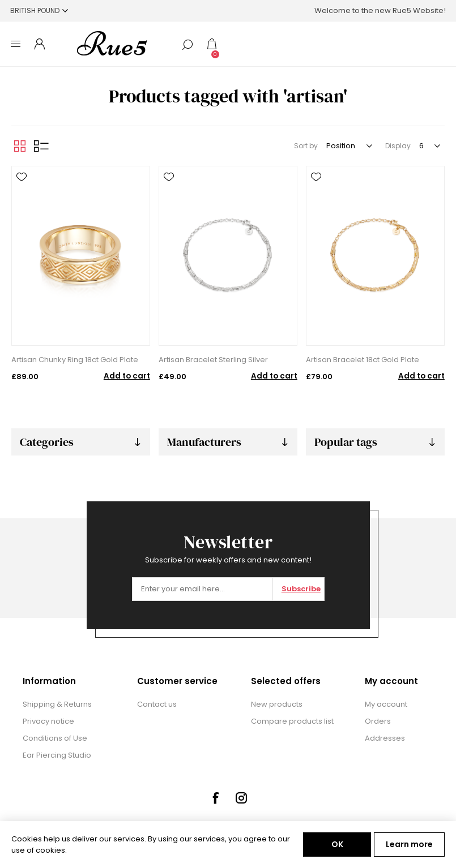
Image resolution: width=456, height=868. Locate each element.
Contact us (157, 704)
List (41, 146)
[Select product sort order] (349, 146)
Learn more (409, 844)
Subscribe (301, 589)
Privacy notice (48, 721)
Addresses (385, 738)
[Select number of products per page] (429, 146)
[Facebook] (215, 798)
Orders (378, 721)
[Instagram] (241, 798)
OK (337, 844)
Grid (20, 146)
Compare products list (292, 721)
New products (277, 704)
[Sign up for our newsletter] (203, 589)
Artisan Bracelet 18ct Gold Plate (363, 360)
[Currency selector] (39, 10)
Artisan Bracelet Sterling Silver (213, 360)
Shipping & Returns (57, 704)
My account (386, 704)
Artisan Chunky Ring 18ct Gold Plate (75, 360)
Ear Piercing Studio (57, 755)
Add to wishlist (22, 177)
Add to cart (127, 376)
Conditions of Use (55, 738)
